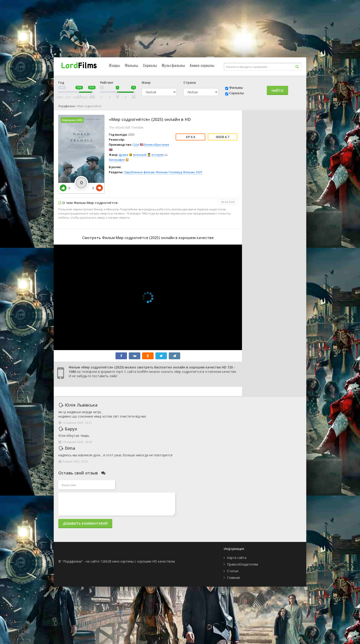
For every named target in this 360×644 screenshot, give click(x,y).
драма (123, 155)
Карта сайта (237, 558)
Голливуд (176, 172)
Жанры (114, 65)
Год (61, 82)
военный (140, 155)
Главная (233, 578)
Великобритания (157, 145)
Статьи (233, 571)
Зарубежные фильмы (140, 172)
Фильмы (131, 65)
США (136, 145)
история (157, 155)
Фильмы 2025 (193, 172)
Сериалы (150, 65)
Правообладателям (243, 564)
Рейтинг (107, 82)
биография (117, 160)
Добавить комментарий (85, 523)
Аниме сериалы (202, 65)
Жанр (146, 82)
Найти (277, 91)
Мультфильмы (173, 65)
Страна (190, 82)
